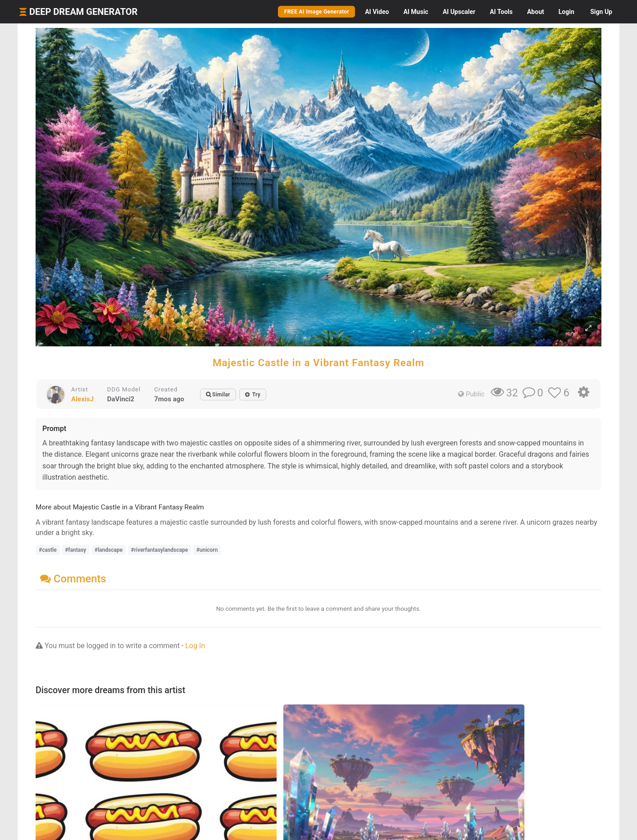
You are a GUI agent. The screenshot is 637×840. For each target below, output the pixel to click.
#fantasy (75, 550)
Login (566, 12)
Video (377, 12)
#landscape (109, 550)
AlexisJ (82, 399)
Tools (501, 12)
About (536, 12)
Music (416, 12)
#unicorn (207, 550)
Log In (195, 646)
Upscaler (459, 12)
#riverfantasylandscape (160, 550)
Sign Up (601, 12)
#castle (48, 550)
